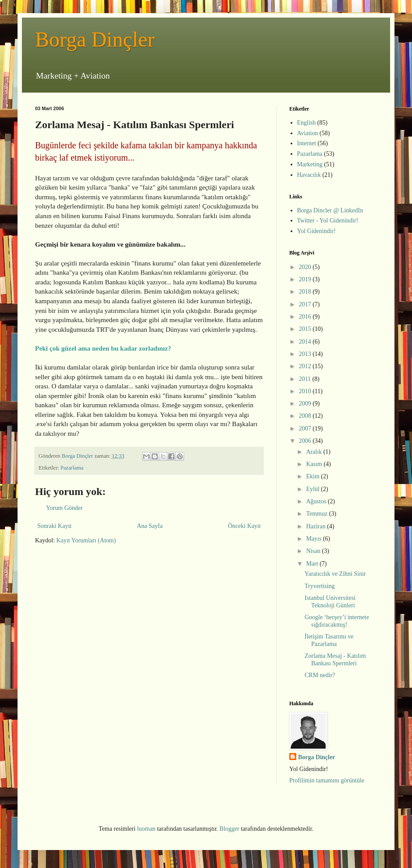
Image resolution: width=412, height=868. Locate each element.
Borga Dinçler (95, 39)
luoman (146, 829)
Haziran (316, 526)
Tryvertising (320, 586)
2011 (306, 379)
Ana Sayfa (150, 526)
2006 (306, 441)
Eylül (313, 489)
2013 (306, 354)
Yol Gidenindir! (316, 231)
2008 (306, 416)
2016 (306, 317)
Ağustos (317, 501)
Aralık (314, 452)
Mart (313, 564)
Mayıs (314, 539)
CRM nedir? (320, 675)
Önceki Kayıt (244, 526)
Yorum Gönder (64, 508)
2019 (306, 279)
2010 (306, 391)
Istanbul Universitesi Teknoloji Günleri (330, 602)
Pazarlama (72, 468)
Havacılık (309, 175)
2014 (306, 342)
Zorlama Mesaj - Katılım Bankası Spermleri (335, 660)
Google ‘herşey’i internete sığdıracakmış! (337, 621)
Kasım (315, 464)
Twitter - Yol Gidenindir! (328, 221)
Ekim (313, 476)
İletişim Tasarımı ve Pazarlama (329, 640)
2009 (306, 404)
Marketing (310, 164)
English (307, 123)
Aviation (308, 133)
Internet (307, 143)
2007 (306, 429)
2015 (306, 329)
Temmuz (317, 514)
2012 (306, 366)
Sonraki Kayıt (54, 526)
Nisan (314, 551)
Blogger (229, 829)
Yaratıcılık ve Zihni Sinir (335, 574)
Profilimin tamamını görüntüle (327, 780)
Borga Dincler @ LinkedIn (330, 210)
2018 (306, 292)
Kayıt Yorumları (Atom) (86, 540)
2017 (306, 304)
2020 (306, 267)
